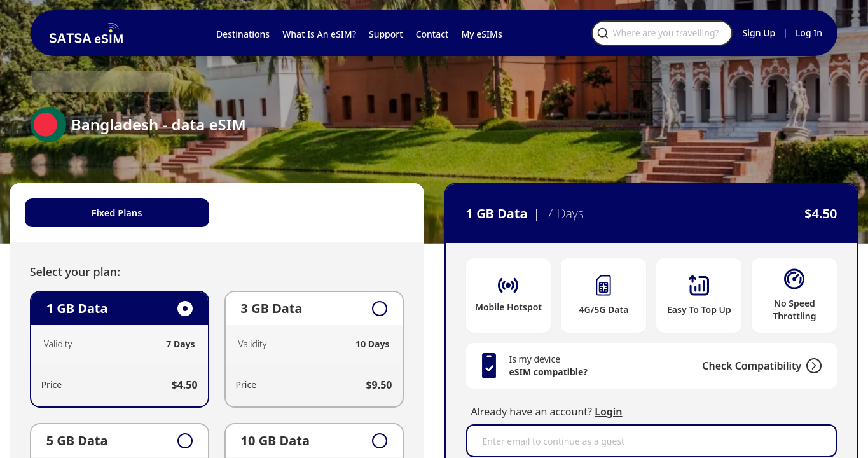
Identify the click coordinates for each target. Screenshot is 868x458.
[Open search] (694, 33)
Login (608, 412)
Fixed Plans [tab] (133, 214)
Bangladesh (141, 81)
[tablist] (227, 214)
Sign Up (759, 33)
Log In (809, 33)
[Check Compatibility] (790, 366)
